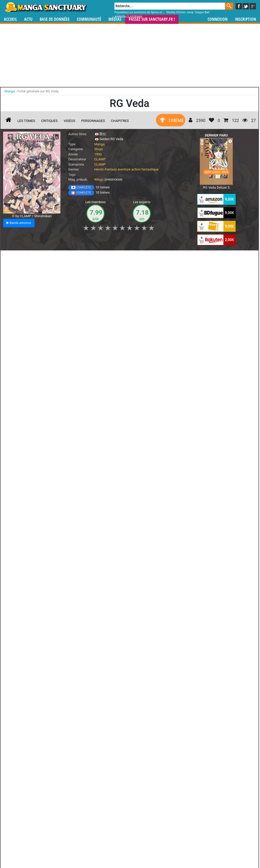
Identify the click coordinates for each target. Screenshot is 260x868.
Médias (115, 19)
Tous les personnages (87, 814)
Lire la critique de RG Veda (28, 560)
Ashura (66, 760)
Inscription (245, 19)
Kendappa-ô (148, 805)
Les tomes (26, 121)
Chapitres (120, 121)
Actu (28, 19)
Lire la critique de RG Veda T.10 (32, 413)
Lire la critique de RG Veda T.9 (30, 487)
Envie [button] (91, 257)
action (136, 169)
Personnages (93, 121)
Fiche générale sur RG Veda (38, 91)
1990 (98, 154)
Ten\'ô (148, 760)
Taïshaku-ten (107, 760)
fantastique (150, 169)
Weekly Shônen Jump (180, 12)
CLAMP (100, 159)
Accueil (10, 19)
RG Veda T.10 (35, 364)
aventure (124, 169)
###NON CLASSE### (128, 17)
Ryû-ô (25, 805)
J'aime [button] (17, 257)
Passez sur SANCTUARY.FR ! (152, 19)
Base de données (55, 19)
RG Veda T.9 (34, 438)
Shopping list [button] (67, 257)
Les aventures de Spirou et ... (147, 12)
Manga (46, 7)
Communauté (89, 19)
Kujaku (107, 805)
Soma (66, 805)
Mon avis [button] (112, 257)
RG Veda (30, 522)
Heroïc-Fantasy (105, 169)
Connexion (218, 19)
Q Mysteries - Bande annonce (83, 321)
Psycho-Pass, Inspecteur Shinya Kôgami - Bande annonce (26, 326)
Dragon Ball (202, 12)
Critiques (50, 121)
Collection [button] (39, 257)
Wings (99, 179)
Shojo (98, 149)
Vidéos (69, 121)
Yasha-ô (25, 760)
